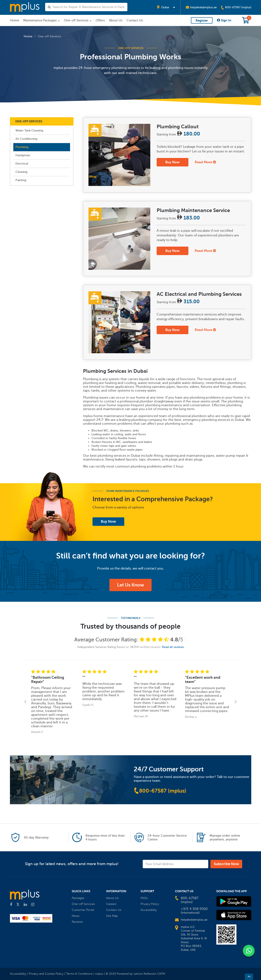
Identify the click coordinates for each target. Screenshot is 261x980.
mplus (99, 974)
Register (202, 20)
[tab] (167, 155)
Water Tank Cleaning (29, 131)
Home (15, 20)
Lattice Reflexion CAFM (149, 974)
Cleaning (21, 172)
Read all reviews (173, 647)
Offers (100, 20)
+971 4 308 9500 (194, 909)
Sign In (224, 20)
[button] (166, 7)
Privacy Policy (150, 904)
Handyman (23, 155)
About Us (116, 20)
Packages (78, 898)
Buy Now (172, 162)
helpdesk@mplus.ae (201, 7)
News (76, 916)
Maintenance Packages (41, 20)
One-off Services (78, 20)
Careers (111, 904)
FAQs (144, 898)
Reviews (77, 922)
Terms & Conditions (80, 974)
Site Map (112, 916)
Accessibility (149, 910)
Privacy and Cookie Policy (46, 974)
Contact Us (135, 20)
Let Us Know (130, 585)
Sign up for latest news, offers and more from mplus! (72, 864)
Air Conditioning (26, 139)
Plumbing (22, 147)
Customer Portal (83, 910)
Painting (21, 180)
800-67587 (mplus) (236, 7)
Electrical (22, 164)
